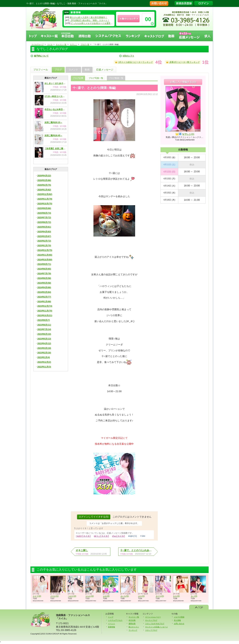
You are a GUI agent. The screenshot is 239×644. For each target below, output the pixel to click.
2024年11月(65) (45, 255)
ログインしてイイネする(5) (94, 517)
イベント (112, 623)
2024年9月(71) (44, 264)
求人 (207, 36)
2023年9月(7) (44, 320)
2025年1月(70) (44, 246)
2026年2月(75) (44, 185)
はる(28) (106, 596)
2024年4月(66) (44, 287)
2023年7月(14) (44, 329)
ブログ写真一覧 (96, 78)
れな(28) (176, 596)
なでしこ (188, 134)
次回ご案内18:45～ (53, 135)
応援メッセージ (105, 70)
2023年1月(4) (44, 357)
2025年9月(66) (44, 208)
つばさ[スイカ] (83, 536)
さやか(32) (55, 596)
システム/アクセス (115, 620)
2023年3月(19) (44, 348)
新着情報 (112, 627)
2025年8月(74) (44, 213)
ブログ (58, 70)
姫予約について (41, 56)
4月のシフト (128, 56)
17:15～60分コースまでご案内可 (55, 96)
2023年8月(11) (44, 325)
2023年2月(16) (44, 353)
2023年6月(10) (44, 334)
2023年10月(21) (45, 315)
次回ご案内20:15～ (53, 122)
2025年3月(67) (44, 236)
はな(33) (141, 596)
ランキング (133, 36)
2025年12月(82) (45, 194)
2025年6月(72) (44, 222)
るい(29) (194, 596)
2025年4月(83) (44, 232)
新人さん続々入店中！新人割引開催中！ (89, 17)
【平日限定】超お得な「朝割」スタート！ (90, 20)
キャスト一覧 (49, 36)
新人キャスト (134, 627)
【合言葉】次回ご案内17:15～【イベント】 (55, 149)
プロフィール (41, 70)
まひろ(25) (160, 596)
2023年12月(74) (45, 306)
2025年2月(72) (44, 241)
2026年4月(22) (44, 176)
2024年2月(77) (44, 297)
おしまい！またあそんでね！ (55, 83)
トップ (33, 36)
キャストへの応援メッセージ (189, 36)
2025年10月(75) (45, 204)
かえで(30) (37, 596)
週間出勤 (85, 36)
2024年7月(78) (44, 274)
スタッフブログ (151, 630)
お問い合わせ (179, 623)
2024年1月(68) (44, 302)
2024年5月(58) (44, 283)
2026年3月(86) (44, 180)
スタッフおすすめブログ (155, 623)
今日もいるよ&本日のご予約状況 (55, 109)
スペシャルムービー (153, 617)
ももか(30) (90, 596)
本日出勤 (132, 620)
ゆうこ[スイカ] (101, 536)
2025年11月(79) (45, 199)
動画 (171, 36)
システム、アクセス (108, 36)
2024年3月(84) (44, 292)
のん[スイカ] (119, 536)
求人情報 (177, 620)
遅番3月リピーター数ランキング (183, 62)
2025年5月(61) (44, 227)
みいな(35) (125, 596)
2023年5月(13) (44, 339)
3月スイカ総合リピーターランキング (134, 62)
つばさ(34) (72, 596)
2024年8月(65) (44, 269)
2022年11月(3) (44, 367)
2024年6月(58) (44, 278)
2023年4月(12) (44, 343)
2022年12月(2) (44, 362)
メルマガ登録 (179, 617)
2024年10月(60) (45, 260)
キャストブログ (154, 36)
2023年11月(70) (45, 311)
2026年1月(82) (44, 190)
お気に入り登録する (183, 82)
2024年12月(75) (45, 250)
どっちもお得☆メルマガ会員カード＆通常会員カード (96, 23)
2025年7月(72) (44, 218)
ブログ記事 (78, 78)
